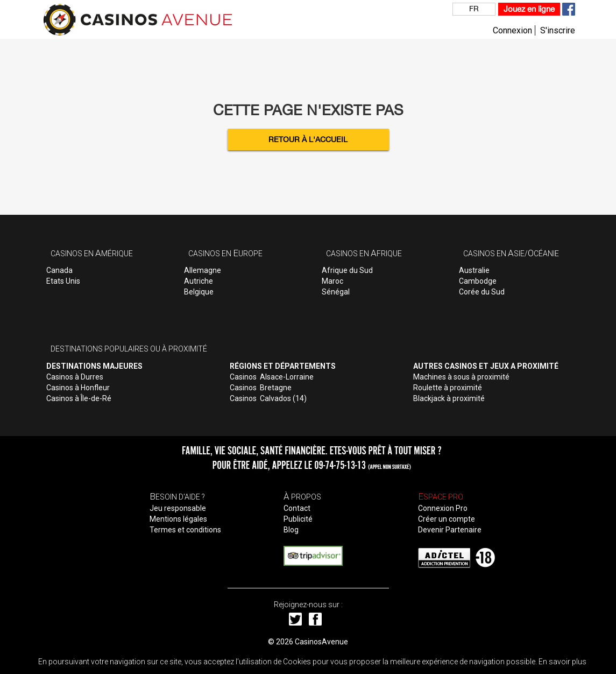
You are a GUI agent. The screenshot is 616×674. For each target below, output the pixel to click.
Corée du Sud (482, 292)
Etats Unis (63, 281)
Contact (297, 508)
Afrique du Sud (347, 270)
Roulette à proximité (448, 388)
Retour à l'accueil (308, 139)
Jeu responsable (178, 508)
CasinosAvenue (321, 642)
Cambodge (478, 281)
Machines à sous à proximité (461, 377)
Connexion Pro (443, 508)
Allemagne (203, 270)
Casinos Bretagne (261, 388)
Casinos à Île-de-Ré (79, 398)
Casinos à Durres (75, 377)
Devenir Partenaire (450, 530)
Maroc (332, 281)
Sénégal (336, 292)
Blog (291, 530)
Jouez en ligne (529, 9)
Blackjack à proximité (449, 398)
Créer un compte (447, 519)
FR (474, 9)
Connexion (512, 30)
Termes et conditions (185, 530)
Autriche (199, 281)
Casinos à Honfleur (78, 388)
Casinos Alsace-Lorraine (272, 377)
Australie (474, 270)
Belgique (199, 292)
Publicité (298, 519)
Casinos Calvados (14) (268, 398)
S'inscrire (558, 30)
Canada (59, 270)
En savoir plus (562, 662)
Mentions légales (178, 519)
